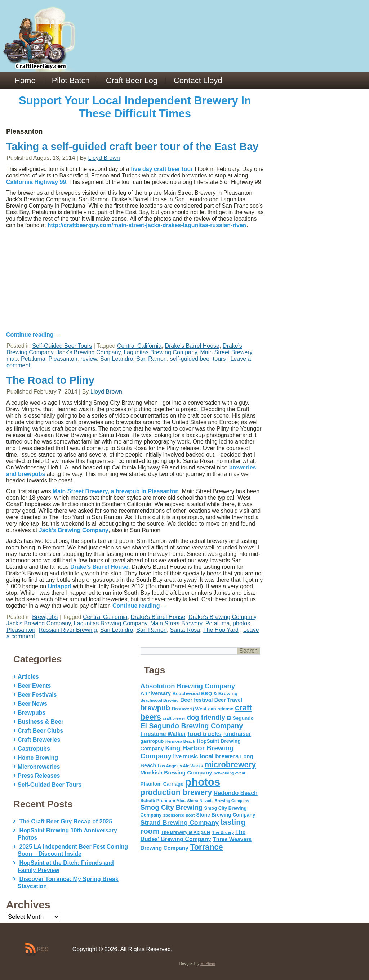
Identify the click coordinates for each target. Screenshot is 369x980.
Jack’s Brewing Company (74, 530)
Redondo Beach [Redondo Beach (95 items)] (236, 793)
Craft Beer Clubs (40, 731)
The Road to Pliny (50, 380)
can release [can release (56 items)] (221, 709)
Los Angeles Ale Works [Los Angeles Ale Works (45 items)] (180, 766)
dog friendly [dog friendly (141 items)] (206, 717)
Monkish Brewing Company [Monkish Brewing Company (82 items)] (176, 772)
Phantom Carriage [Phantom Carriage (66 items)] (162, 784)
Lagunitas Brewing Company (160, 352)
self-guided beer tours (198, 359)
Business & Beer (41, 722)
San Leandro (117, 359)
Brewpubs (45, 617)
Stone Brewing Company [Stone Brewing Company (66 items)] (226, 815)
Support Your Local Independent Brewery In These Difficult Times (135, 107)
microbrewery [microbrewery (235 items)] (230, 765)
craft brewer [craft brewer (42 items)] (174, 718)
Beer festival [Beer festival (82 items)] (196, 700)
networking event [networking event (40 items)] (230, 773)
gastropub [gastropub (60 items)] (152, 741)
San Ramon (152, 359)
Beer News (32, 704)
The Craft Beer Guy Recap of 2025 (66, 821)
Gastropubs (34, 749)
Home (25, 80)
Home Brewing (38, 758)
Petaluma (33, 359)
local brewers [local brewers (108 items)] (219, 756)
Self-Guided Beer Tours (62, 346)
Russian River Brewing (68, 630)
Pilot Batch (71, 80)
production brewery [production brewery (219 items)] (176, 792)
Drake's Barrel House (192, 346)
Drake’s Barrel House (99, 567)
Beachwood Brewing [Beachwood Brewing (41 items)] (160, 700)
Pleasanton (63, 359)
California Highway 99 (36, 182)
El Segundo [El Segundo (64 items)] (240, 718)
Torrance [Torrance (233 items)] (206, 847)
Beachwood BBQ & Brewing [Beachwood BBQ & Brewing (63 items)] (205, 694)
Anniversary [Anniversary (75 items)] (156, 693)
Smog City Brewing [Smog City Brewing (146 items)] (172, 807)
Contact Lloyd (198, 80)
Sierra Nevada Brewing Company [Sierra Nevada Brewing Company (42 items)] (218, 801)
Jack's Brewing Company (88, 352)
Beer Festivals (37, 695)
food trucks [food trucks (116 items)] (204, 734)
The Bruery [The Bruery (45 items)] (223, 832)
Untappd (60, 586)
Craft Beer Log (132, 80)
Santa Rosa (185, 630)
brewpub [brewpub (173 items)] (155, 708)
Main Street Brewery (226, 352)
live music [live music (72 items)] (185, 756)
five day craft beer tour (162, 169)
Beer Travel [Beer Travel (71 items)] (228, 700)
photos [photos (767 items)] (203, 782)
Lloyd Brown (104, 158)
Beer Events (34, 686)
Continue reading (34, 335)
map (12, 359)
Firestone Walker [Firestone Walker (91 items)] (163, 734)
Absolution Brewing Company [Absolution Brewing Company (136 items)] (188, 686)
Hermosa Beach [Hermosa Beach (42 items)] (180, 741)
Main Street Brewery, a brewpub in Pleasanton (116, 491)
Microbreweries (39, 767)
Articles (28, 677)
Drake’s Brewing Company (222, 617)
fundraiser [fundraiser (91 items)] (237, 734)
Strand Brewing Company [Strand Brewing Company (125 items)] (180, 823)
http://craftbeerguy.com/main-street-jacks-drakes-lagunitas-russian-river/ (147, 225)
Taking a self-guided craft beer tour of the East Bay (132, 147)
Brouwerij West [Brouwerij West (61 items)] (189, 709)
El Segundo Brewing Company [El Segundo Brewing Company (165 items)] (192, 726)
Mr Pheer (208, 964)
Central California (139, 346)
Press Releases (39, 776)
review (88, 359)
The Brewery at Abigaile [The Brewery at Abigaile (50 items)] (186, 832)
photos (241, 623)
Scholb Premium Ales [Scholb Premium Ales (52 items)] (163, 801)
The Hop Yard (221, 630)
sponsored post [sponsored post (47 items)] (179, 815)
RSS (43, 949)
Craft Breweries (39, 740)
